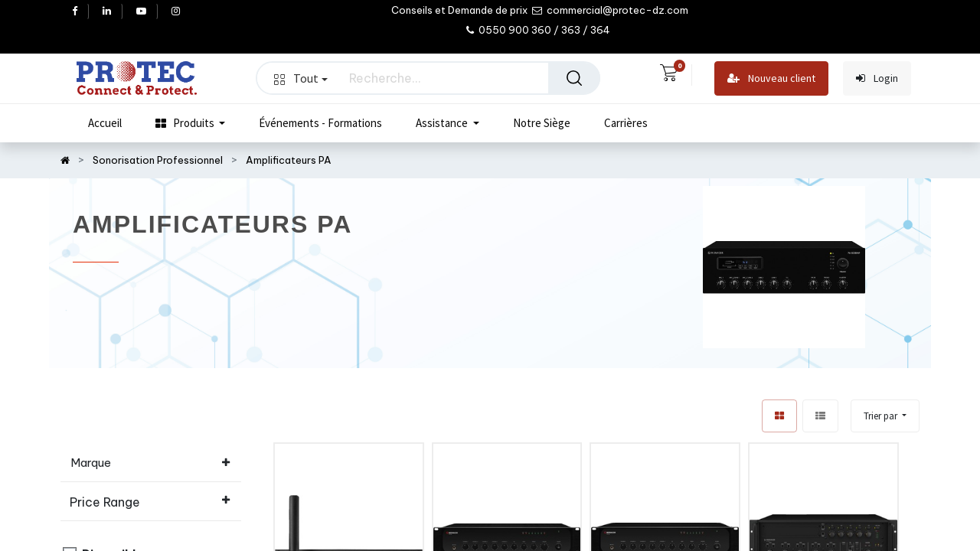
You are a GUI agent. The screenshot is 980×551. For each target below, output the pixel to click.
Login (877, 78)
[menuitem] (105, 123)
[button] (885, 416)
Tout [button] (301, 78)
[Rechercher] (574, 78)
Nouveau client (771, 78)
